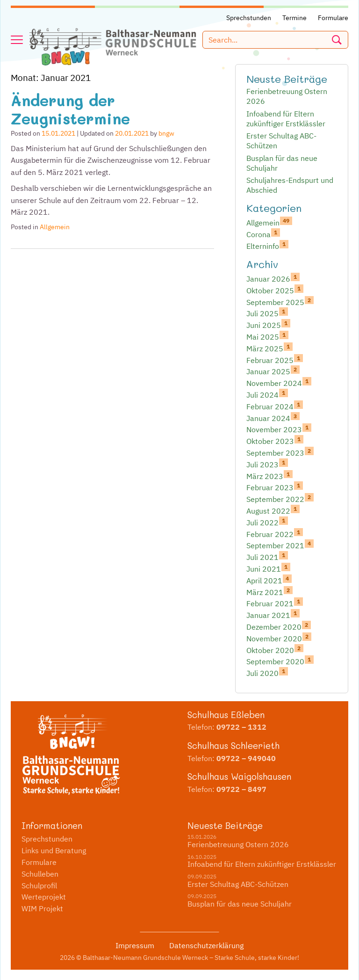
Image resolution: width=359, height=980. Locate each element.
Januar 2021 (273, 615)
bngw (166, 133)
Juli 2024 (267, 394)
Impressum (135, 945)
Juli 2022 (267, 522)
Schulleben (40, 874)
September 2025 (280, 302)
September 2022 (280, 499)
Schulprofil (39, 886)
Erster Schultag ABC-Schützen (281, 141)
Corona (263, 234)
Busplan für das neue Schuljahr (282, 163)
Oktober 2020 (275, 650)
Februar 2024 (275, 406)
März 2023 (269, 476)
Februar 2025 (275, 360)
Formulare (39, 862)
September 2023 (280, 452)
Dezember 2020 (279, 626)
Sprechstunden (47, 839)
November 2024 (279, 383)
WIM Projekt (42, 908)
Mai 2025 (267, 336)
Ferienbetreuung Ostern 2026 (287, 96)
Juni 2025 (268, 325)
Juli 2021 (267, 557)
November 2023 (279, 429)
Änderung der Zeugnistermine (70, 109)
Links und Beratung (54, 850)
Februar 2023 (275, 487)
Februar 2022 (275, 534)
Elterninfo (267, 246)
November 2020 (279, 638)
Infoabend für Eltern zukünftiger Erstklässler (286, 119)
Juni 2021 (268, 568)
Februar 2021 (275, 603)
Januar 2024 (273, 418)
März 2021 (269, 592)
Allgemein (55, 227)
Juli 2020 (267, 673)
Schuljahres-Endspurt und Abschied (290, 185)
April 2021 (269, 580)
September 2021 (280, 545)
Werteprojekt (44, 897)
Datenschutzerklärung (206, 945)
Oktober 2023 (275, 441)
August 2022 (273, 510)
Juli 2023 (267, 464)
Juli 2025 (267, 313)
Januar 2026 (273, 278)
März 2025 (269, 348)
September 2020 (280, 661)
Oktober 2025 (275, 290)
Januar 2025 (273, 371)
